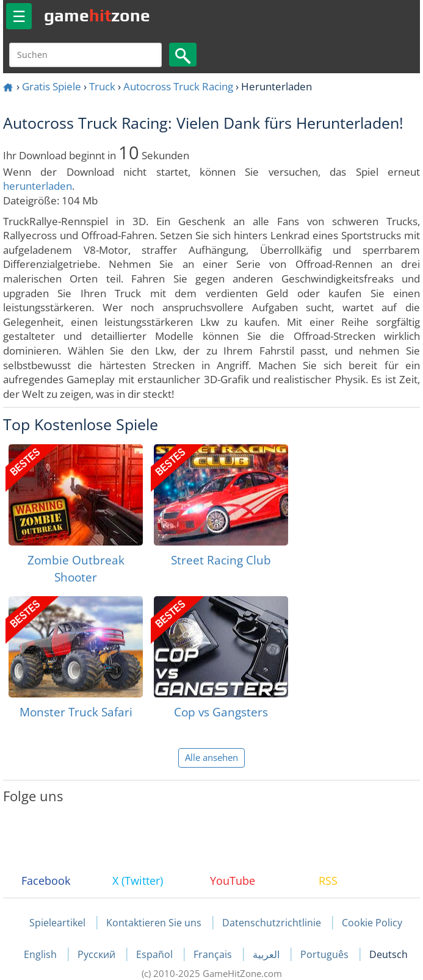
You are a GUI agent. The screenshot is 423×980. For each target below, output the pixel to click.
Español (156, 954)
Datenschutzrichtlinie (272, 923)
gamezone (97, 15)
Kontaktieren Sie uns (154, 923)
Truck (102, 86)
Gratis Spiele (52, 86)
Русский (98, 954)
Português (326, 954)
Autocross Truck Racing (178, 86)
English (42, 954)
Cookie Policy (372, 923)
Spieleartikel (57, 923)
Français (214, 954)
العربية (267, 954)
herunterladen (38, 186)
